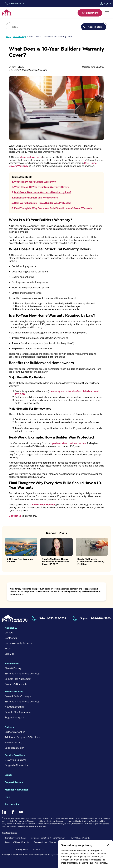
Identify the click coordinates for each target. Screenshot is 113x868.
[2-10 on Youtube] (21, 812)
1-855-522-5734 (17, 4)
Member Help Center (16, 790)
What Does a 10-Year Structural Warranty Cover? (42, 187)
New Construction (15, 707)
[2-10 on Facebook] (13, 812)
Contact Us (11, 638)
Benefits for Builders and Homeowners (36, 198)
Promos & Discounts (16, 684)
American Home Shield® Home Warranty (48, 838)
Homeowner (12, 664)
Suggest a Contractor (16, 765)
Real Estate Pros (14, 692)
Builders (9, 727)
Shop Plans (92, 13)
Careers (9, 633)
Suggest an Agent (14, 717)
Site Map (10, 654)
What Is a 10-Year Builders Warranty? (35, 182)
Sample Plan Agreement (18, 679)
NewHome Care (13, 743)
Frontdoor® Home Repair (16, 838)
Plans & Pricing (13, 668)
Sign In (107, 3)
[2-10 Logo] (7, 15)
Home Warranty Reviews (18, 643)
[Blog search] (45, 27)
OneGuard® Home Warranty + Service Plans (52, 842)
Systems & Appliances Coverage (23, 674)
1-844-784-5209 (101, 618)
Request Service (14, 782)
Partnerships (12, 804)
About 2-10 (11, 628)
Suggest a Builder (14, 748)
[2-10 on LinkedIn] (4, 812)
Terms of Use (38, 850)
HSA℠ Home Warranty (80, 838)
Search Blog (95, 27)
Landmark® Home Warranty (17, 842)
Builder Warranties (15, 732)
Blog (7, 797)
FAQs (8, 649)
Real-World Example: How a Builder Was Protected (42, 203)
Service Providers (15, 755)
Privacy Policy (100, 863)
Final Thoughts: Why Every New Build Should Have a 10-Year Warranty (53, 208)
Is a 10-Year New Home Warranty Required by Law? (43, 192)
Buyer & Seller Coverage (18, 696)
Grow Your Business (16, 760)
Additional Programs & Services (22, 737)
